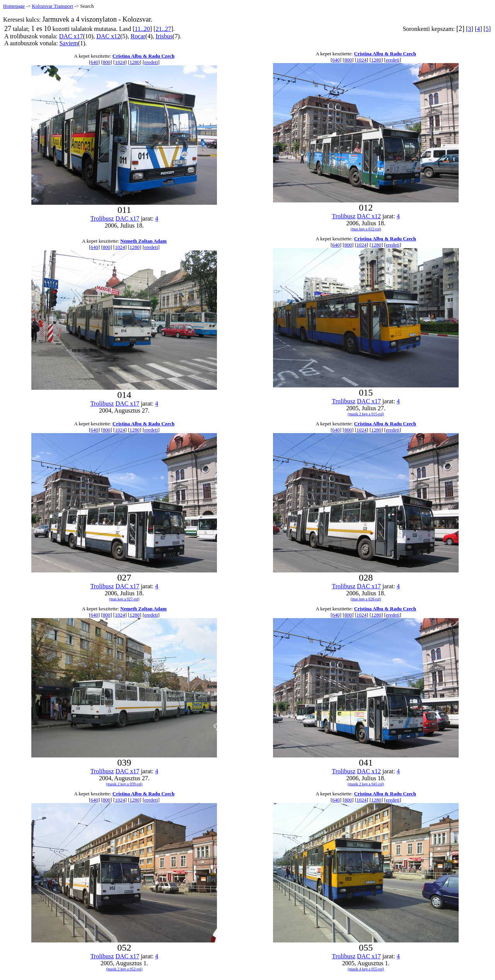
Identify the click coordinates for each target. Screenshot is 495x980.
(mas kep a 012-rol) (366, 229)
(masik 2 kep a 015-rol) (366, 414)
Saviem (69, 43)
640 (94, 62)
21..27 (163, 29)
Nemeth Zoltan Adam (143, 241)
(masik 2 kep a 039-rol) (124, 784)
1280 (135, 62)
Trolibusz (102, 218)
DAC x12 (108, 36)
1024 (120, 62)
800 (107, 62)
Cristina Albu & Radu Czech (143, 56)
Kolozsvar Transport (52, 6)
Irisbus (164, 36)
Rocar (138, 36)
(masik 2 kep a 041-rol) (366, 784)
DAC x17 (71, 36)
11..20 (142, 29)
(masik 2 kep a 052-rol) (124, 969)
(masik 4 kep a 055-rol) (366, 969)
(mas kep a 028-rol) (366, 599)
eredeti (151, 62)
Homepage (14, 6)
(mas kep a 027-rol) (124, 599)
